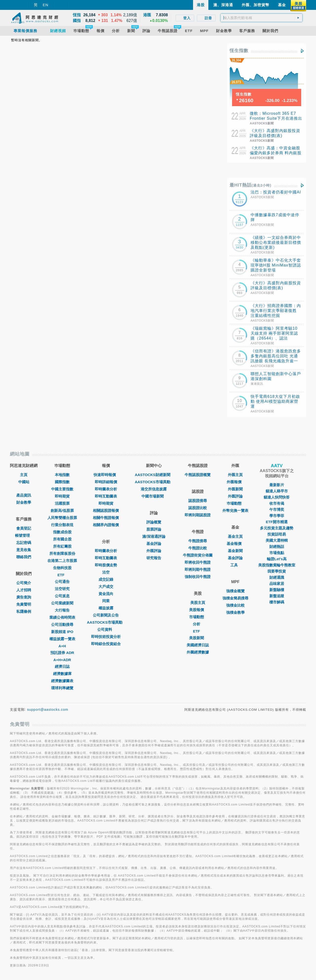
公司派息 (62, 596)
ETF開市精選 (277, 522)
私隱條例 (24, 611)
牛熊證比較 (198, 548)
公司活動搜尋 (62, 625)
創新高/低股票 (62, 510)
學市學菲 (277, 516)
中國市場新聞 (154, 496)
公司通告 (62, 582)
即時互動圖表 (106, 496)
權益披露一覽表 (62, 639)
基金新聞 (235, 551)
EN (46, 5)
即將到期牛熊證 (198, 569)
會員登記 (24, 528)
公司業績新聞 (62, 603)
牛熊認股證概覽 (198, 475)
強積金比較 (235, 605)
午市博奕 (277, 509)
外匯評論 (154, 551)
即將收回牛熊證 (198, 562)
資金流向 (106, 594)
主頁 (24, 475)
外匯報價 (235, 482)
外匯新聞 (235, 489)
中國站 (24, 482)
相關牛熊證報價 (106, 518)
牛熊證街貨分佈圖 (198, 555)
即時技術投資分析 (106, 637)
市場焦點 (277, 553)
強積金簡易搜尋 (235, 598)
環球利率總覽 (62, 688)
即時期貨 (62, 496)
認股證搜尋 (198, 501)
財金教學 (24, 502)
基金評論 (154, 544)
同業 (106, 601)
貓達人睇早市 (277, 491)
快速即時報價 (106, 475)
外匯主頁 (235, 475)
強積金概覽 (235, 591)
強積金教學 (235, 612)
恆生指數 (239, 51)
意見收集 (24, 550)
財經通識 (277, 577)
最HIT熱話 (250, 185)
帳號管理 (24, 535)
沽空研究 (62, 589)
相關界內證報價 (106, 525)
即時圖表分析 (106, 489)
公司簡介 (24, 583)
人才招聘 (24, 590)
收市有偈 (277, 503)
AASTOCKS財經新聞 (154, 475)
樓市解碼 (277, 602)
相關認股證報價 (106, 510)
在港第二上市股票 (62, 561)
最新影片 (277, 485)
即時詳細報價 (106, 482)
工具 (235, 565)
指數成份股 (62, 532)
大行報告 (62, 610)
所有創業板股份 (62, 553)
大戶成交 (106, 586)
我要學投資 (277, 571)
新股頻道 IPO (62, 632)
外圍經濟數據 (198, 652)
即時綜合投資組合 (106, 644)
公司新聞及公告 (106, 615)
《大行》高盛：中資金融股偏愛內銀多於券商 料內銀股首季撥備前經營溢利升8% (276, 153)
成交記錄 (106, 579)
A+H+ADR (62, 660)
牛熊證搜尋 (198, 541)
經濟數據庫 (62, 674)
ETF (62, 575)
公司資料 (106, 629)
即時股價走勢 (106, 565)
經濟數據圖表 (62, 681)
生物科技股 (62, 568)
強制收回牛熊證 (198, 577)
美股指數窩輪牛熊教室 (277, 565)
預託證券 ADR (62, 653)
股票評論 (154, 529)
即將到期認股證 (198, 515)
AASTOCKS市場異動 (106, 622)
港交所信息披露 (154, 489)
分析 (198, 624)
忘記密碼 (24, 543)
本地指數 (62, 475)
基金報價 (235, 544)
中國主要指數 (62, 489)
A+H (62, 646)
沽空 (106, 572)
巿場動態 (235, 503)
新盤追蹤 (277, 596)
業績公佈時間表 (62, 617)
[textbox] (261, 18)
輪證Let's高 (277, 559)
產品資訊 (24, 495)
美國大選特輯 (277, 540)
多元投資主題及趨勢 (277, 528)
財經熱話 (277, 547)
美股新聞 (198, 638)
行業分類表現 (62, 525)
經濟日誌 (62, 666)
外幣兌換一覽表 (235, 510)
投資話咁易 (277, 534)
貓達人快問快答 (277, 497)
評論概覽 (154, 522)
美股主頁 (198, 603)
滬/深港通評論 (154, 536)
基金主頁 (235, 536)
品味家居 (277, 584)
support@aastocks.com (48, 710)
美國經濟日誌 (198, 645)
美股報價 (198, 610)
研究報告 (154, 558)
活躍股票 (62, 503)
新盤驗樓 (277, 590)
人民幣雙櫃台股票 (62, 518)
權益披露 (106, 608)
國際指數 (62, 482)
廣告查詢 (24, 597)
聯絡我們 (24, 557)
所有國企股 (62, 539)
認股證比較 (198, 508)
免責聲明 (24, 604)
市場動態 (198, 617)
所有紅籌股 (62, 546)
